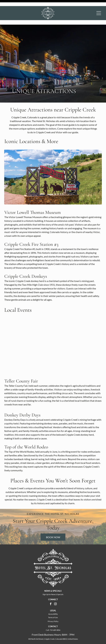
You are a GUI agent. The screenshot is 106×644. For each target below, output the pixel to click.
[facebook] (51, 594)
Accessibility (53, 603)
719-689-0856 (55, 619)
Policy (56, 611)
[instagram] (55, 594)
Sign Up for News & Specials (53, 584)
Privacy (51, 611)
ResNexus (69, 635)
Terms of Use (53, 607)
